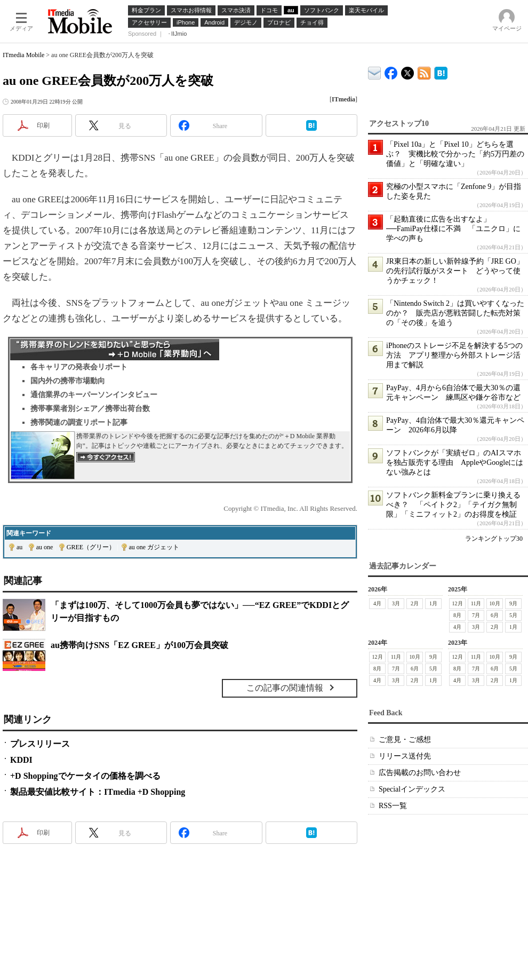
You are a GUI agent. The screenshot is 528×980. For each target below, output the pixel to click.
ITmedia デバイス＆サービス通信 (375, 71)
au (19, 547)
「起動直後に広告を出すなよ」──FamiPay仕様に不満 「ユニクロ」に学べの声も (453, 229)
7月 (476, 615)
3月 (396, 603)
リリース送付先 (405, 756)
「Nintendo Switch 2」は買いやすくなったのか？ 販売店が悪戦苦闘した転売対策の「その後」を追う (455, 313)
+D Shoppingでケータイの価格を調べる (85, 776)
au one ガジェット (154, 547)
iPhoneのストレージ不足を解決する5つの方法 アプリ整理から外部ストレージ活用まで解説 (454, 355)
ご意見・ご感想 (405, 740)
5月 (513, 615)
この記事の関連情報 (285, 688)
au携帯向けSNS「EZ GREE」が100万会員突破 (139, 645)
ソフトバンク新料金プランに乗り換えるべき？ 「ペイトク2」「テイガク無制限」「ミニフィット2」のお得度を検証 (453, 505)
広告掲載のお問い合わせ (420, 773)
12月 (458, 603)
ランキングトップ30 (494, 539)
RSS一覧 (393, 806)
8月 (457, 615)
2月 (415, 603)
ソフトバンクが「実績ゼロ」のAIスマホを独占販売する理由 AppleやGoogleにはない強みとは (455, 463)
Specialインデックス (412, 789)
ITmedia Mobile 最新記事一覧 (424, 71)
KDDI (21, 760)
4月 (377, 603)
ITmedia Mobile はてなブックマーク (441, 71)
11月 (476, 603)
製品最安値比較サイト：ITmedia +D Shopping (98, 792)
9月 (513, 603)
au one (45, 547)
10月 (495, 603)
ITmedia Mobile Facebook (391, 71)
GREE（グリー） (91, 547)
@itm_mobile (408, 71)
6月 (495, 615)
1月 (433, 603)
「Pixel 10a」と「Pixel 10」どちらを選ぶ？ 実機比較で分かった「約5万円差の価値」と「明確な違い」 (455, 154)
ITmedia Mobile (23, 55)
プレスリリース (40, 744)
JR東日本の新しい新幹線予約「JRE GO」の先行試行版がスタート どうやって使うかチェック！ (455, 271)
